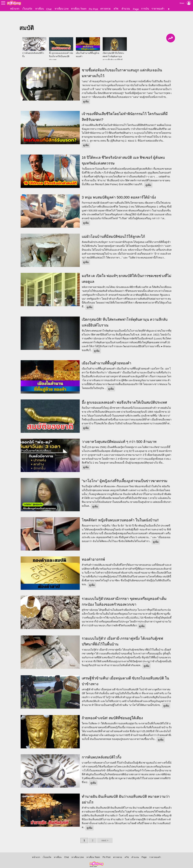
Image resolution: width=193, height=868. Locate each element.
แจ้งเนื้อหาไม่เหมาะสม (163, 862)
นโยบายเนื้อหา (73, 862)
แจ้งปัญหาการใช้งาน (141, 862)
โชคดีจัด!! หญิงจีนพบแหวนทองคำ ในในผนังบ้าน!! (120, 511)
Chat (49, 9)
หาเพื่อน (40, 9)
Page (136, 9)
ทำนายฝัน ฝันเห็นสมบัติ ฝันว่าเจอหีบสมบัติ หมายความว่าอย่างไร (126, 790)
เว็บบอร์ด (27, 9)
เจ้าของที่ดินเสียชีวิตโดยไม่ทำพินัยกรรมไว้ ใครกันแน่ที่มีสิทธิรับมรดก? (125, 107)
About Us (110, 862)
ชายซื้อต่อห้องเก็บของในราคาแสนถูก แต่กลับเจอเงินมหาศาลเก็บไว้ (122, 64)
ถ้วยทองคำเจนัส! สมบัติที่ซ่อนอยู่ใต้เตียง (112, 709)
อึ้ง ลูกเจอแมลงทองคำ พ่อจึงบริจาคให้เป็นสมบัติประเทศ (124, 393)
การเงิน (145, 9)
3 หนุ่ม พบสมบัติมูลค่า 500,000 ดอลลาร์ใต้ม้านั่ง (119, 188)
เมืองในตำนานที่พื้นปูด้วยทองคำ (106, 354)
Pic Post (93, 9)
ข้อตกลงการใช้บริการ (30, 862)
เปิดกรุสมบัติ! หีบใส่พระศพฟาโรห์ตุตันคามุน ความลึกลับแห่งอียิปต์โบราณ (125, 313)
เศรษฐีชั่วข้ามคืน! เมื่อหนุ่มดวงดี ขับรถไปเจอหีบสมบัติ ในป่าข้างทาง (125, 672)
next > (105, 831)
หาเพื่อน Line (62, 9)
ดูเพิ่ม (86, 92)
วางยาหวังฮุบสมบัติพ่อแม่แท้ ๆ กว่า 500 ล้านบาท (119, 432)
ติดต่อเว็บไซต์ (123, 862)
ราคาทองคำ (158, 9)
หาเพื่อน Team (79, 9)
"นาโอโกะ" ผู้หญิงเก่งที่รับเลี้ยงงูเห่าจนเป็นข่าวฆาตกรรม (125, 472)
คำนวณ (126, 9)
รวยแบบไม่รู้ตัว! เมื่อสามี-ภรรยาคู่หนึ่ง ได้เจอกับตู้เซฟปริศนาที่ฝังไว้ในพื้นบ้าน (122, 632)
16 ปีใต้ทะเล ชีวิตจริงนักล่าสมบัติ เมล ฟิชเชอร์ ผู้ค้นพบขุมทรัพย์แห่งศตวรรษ (123, 151)
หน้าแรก (15, 9)
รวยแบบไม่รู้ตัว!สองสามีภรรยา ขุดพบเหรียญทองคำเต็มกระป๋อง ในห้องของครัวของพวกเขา (124, 592)
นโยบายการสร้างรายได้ (93, 862)
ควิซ (116, 9)
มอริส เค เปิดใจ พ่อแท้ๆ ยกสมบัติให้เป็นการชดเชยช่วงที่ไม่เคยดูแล (127, 269)
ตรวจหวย (105, 9)
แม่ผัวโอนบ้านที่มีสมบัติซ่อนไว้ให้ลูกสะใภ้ (113, 227)
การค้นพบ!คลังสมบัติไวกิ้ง (102, 748)
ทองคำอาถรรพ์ (93, 550)
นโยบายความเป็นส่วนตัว (53, 862)
